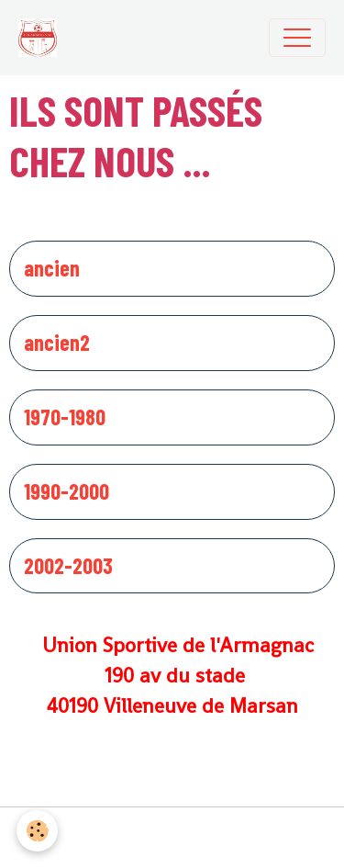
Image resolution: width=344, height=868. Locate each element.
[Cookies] (37, 831)
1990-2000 (67, 491)
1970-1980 (65, 417)
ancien (52, 268)
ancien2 (57, 343)
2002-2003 (68, 566)
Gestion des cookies (172, 838)
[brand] (42, 38)
